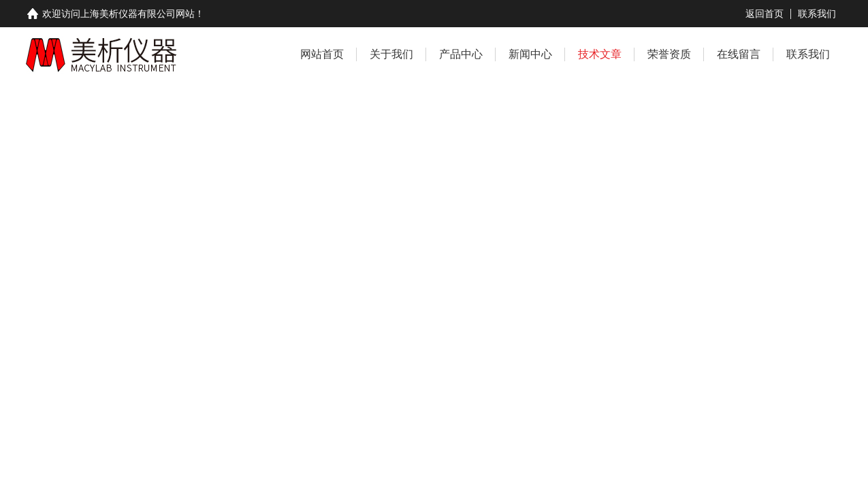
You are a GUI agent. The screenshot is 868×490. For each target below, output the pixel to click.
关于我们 (391, 54)
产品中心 (461, 54)
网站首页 (322, 54)
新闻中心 (530, 54)
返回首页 (765, 14)
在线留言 (739, 54)
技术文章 (600, 54)
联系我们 (817, 14)
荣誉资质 (669, 54)
